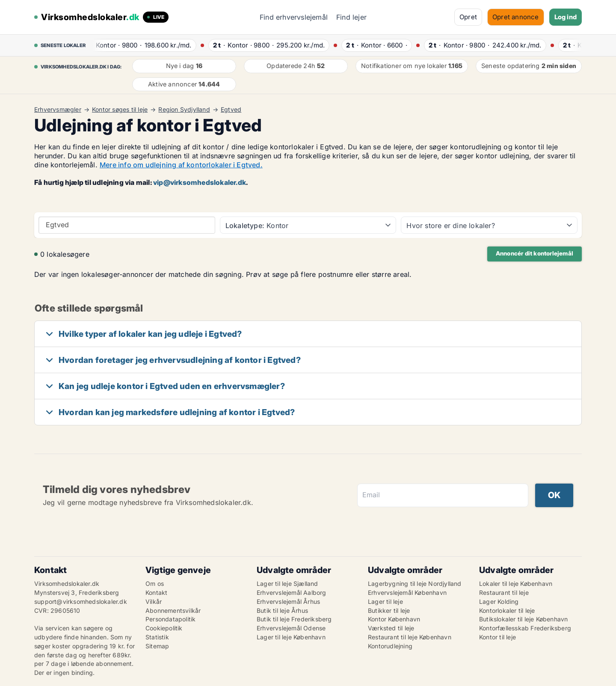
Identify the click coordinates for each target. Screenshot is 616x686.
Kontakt (156, 592)
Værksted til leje (391, 628)
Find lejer (351, 17)
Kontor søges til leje (120, 110)
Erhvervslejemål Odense (291, 628)
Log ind (566, 17)
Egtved (231, 110)
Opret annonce (516, 17)
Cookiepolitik (164, 628)
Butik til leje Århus (282, 610)
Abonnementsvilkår (173, 610)
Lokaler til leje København (516, 584)
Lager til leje (385, 601)
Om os (155, 584)
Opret (468, 17)
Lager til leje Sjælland (287, 584)
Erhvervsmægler (58, 110)
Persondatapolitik (170, 619)
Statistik (157, 637)
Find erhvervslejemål (294, 17)
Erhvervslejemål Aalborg (292, 592)
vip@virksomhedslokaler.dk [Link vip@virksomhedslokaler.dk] (200, 182)
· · (140, 45)
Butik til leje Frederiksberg (294, 619)
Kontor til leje (498, 637)
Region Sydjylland (184, 110)
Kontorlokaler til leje (507, 610)
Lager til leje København (291, 637)
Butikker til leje (389, 610)
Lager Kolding (499, 601)
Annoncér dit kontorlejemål (535, 253)
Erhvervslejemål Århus (288, 601)
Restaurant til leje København (410, 637)
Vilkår (154, 601)
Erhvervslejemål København (407, 592)
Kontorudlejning (390, 646)
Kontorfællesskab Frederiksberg (525, 628)
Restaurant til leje (504, 592)
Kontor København (394, 619)
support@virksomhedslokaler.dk (81, 601)
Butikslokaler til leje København (523, 619)
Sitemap (157, 646)
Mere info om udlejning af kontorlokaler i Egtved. (181, 165)
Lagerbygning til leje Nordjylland (415, 584)
